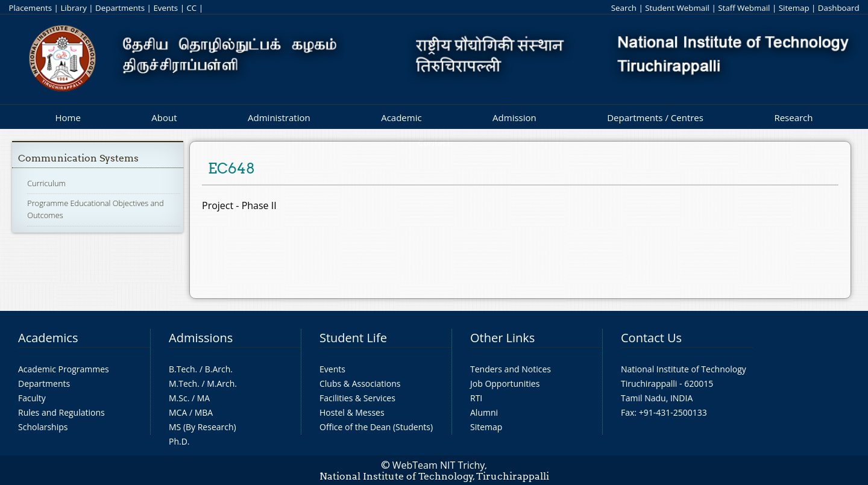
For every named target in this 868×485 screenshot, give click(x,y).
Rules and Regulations (61, 412)
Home (68, 117)
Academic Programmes (64, 369)
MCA (178, 412)
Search (624, 8)
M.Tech (183, 383)
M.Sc (178, 398)
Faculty (32, 398)
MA (203, 398)
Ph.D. (179, 441)
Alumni (484, 412)
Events (165, 8)
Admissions (201, 338)
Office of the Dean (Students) (376, 427)
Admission (514, 117)
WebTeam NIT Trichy (439, 465)
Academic (401, 117)
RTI (476, 398)
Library (73, 8)
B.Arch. (219, 369)
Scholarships (43, 427)
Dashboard (839, 8)
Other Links (502, 338)
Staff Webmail (744, 8)
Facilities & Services (357, 398)
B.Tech (182, 369)
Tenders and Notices (511, 369)
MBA (204, 412)
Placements (30, 8)
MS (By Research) (203, 427)
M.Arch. (222, 383)
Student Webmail (677, 8)
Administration (279, 117)
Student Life (353, 338)
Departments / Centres (655, 117)
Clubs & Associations (360, 383)
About (164, 117)
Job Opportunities (505, 383)
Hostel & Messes (352, 412)
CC (191, 8)
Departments (120, 8)
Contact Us (651, 338)
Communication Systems (78, 158)
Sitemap (794, 8)
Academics (48, 338)
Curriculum (46, 183)
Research (793, 117)
